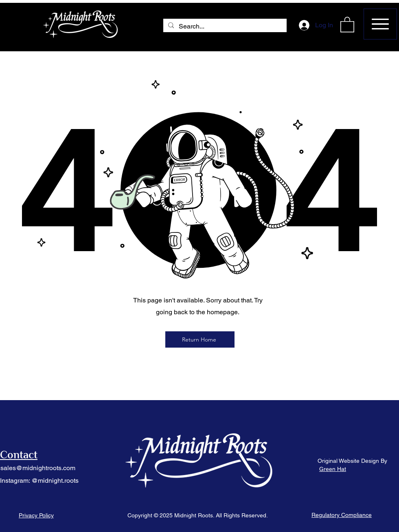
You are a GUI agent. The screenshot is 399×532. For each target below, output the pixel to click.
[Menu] (380, 24)
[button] (347, 24)
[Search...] (224, 26)
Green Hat (333, 469)
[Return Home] (200, 339)
